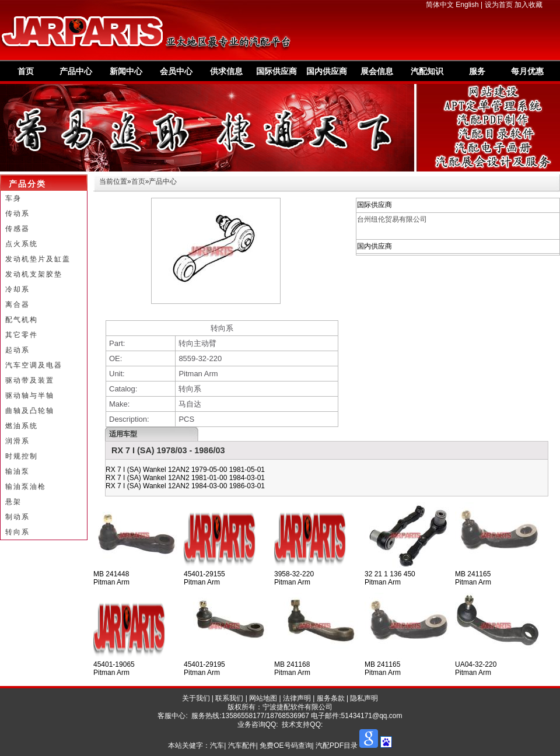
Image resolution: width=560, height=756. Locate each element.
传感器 (17, 229)
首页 (26, 71)
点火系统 (22, 244)
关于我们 (196, 698)
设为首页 (499, 5)
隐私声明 (364, 698)
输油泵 (17, 471)
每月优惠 (527, 71)
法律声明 (297, 698)
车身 (13, 198)
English (467, 5)
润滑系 (17, 441)
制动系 (17, 517)
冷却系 (17, 289)
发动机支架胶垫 (34, 274)
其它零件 (22, 335)
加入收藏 (528, 5)
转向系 (17, 532)
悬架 (13, 502)
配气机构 (22, 320)
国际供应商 (276, 71)
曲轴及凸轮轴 (30, 411)
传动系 (17, 213)
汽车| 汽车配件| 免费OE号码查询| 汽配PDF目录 (284, 745)
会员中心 (176, 71)
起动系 (17, 350)
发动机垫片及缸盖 (38, 259)
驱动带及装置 (30, 380)
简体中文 (440, 5)
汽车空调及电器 (34, 365)
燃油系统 (22, 426)
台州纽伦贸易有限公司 (392, 219)
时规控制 (22, 456)
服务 (477, 71)
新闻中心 (126, 71)
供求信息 (226, 71)
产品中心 (76, 71)
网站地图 (263, 698)
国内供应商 (327, 71)
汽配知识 (427, 71)
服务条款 (331, 698)
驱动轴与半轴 (30, 395)
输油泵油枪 (26, 487)
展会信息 (377, 71)
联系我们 (229, 698)
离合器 (17, 304)
